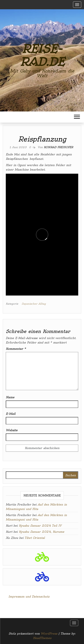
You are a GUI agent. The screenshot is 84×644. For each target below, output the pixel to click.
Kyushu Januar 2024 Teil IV (40, 526)
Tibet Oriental (35, 538)
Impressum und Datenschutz (29, 597)
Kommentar (16, 349)
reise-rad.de (42, 55)
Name (10, 397)
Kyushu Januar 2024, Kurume (42, 532)
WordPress (49, 634)
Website (12, 430)
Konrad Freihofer (58, 147)
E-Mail (11, 414)
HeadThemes (42, 638)
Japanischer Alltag (34, 304)
